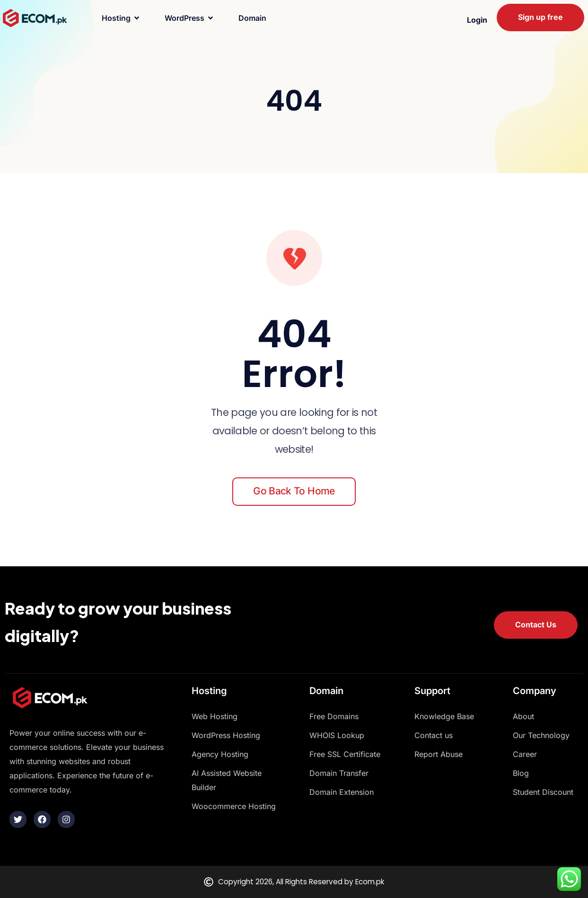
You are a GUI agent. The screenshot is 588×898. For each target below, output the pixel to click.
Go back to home (294, 491)
